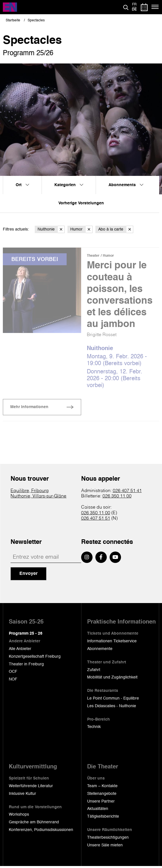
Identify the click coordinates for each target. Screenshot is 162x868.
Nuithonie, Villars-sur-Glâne (38, 498)
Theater (93, 256)
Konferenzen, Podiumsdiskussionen (41, 832)
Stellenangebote (102, 795)
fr (134, 5)
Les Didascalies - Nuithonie (112, 708)
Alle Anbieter (20, 651)
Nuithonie (51, 230)
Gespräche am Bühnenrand (34, 824)
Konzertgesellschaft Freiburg (35, 658)
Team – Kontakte (102, 788)
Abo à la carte (116, 230)
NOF (13, 681)
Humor (81, 230)
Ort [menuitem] (22, 185)
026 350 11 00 (117, 498)
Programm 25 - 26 (26, 635)
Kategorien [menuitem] (69, 185)
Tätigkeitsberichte (103, 818)
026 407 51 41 (127, 493)
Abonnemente (100, 651)
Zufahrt (94, 671)
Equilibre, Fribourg (30, 493)
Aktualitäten (98, 811)
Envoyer (28, 575)
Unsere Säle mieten (105, 847)
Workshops (19, 816)
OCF (13, 673)
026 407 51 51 (96, 520)
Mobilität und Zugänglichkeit (112, 679)
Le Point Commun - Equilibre (113, 700)
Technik (94, 729)
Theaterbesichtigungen (108, 839)
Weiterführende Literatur (31, 788)
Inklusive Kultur (22, 795)
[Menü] (155, 7)
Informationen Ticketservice (112, 643)
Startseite (13, 20)
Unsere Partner (101, 803)
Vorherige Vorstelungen (81, 203)
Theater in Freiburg (26, 666)
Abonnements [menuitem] (126, 185)
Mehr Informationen (29, 409)
